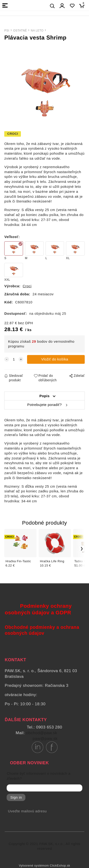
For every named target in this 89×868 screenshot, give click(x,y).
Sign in (16, 797)
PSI (7, 31)
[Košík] (83, 6)
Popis (44, 396)
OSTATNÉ (20, 31)
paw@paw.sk (45, 739)
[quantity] (14, 359)
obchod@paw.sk (42, 733)
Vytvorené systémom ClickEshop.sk (44, 866)
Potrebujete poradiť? (44, 405)
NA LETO (37, 31)
